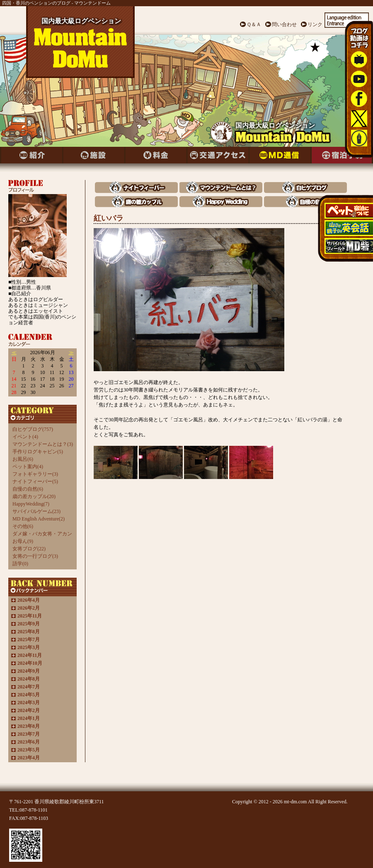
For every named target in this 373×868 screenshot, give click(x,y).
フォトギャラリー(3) (35, 474)
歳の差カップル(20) (34, 496)
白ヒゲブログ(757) (33, 429)
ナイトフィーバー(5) (35, 481)
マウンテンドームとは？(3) (43, 444)
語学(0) (20, 564)
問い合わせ (284, 24)
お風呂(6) (23, 459)
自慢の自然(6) (28, 489)
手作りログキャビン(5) (38, 452)
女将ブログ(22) (29, 549)
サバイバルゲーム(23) (36, 511)
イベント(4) (25, 437)
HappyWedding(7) (31, 504)
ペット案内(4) (28, 467)
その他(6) (23, 526)
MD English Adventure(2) (39, 519)
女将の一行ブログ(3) (35, 556)
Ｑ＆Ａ (254, 24)
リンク (315, 24)
